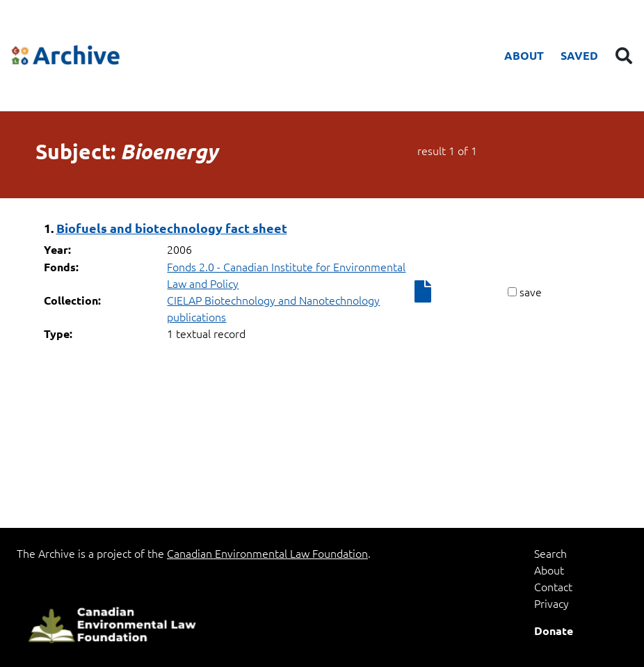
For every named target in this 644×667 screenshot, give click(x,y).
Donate (554, 630)
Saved (579, 55)
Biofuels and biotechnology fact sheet (172, 228)
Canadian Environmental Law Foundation (267, 553)
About (524, 55)
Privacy (552, 603)
